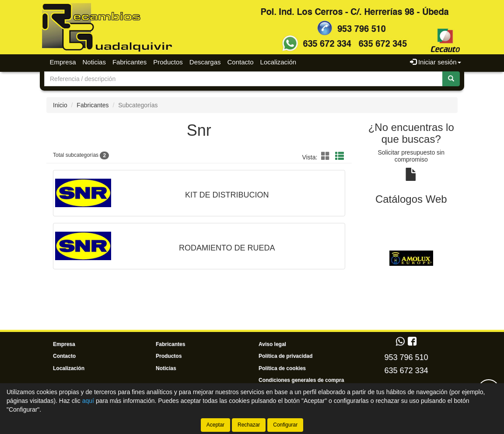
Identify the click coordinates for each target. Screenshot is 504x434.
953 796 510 (406, 357)
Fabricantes (129, 62)
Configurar (285, 425)
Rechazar (249, 425)
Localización (278, 62)
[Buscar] (451, 79)
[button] (327, 156)
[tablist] (411, 258)
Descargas (205, 62)
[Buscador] (243, 79)
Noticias (94, 62)
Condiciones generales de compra (301, 380)
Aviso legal (272, 344)
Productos (168, 62)
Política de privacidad (285, 356)
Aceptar (215, 425)
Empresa (63, 62)
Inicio (60, 105)
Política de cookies (282, 368)
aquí (88, 401)
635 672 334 (406, 370)
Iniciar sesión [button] (436, 62)
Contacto (241, 62)
